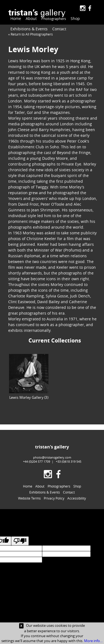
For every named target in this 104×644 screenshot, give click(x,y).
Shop (73, 18)
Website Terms (29, 498)
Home (16, 18)
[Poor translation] (20, 541)
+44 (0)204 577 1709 (37, 461)
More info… (93, 641)
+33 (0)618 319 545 (69, 461)
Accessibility (77, 498)
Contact (59, 29)
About (31, 18)
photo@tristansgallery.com (52, 457)
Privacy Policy (54, 498)
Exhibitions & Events (29, 29)
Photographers (53, 19)
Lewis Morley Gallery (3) (29, 377)
